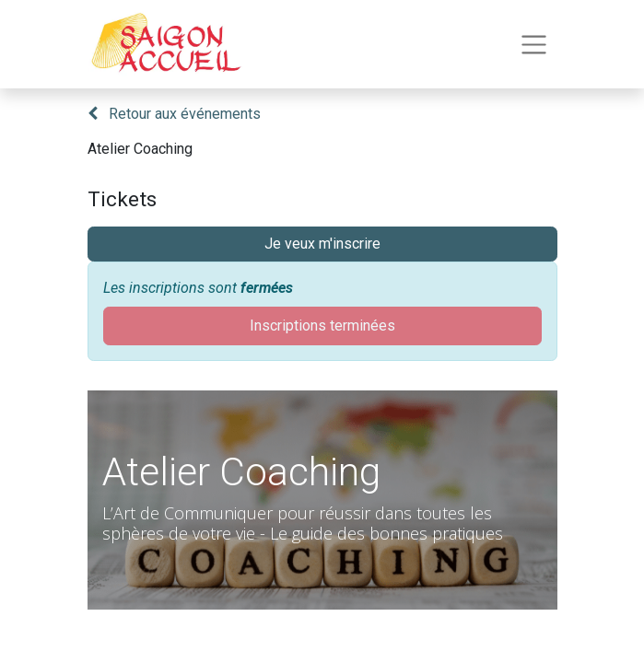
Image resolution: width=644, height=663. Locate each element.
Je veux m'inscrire (322, 244)
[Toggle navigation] (534, 45)
